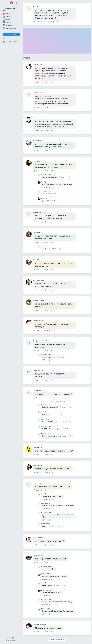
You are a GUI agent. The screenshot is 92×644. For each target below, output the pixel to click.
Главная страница (10, 39)
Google (7, 17)
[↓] (55, 22)
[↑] (52, 22)
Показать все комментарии (57, 402)
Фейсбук (7, 22)
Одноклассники (9, 28)
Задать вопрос (11, 35)
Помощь (15, 639)
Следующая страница (57, 640)
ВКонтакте (8, 25)
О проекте (11, 637)
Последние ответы (11, 42)
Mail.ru (6, 14)
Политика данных (11, 640)
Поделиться (58, 22)
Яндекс (7, 19)
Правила (9, 639)
